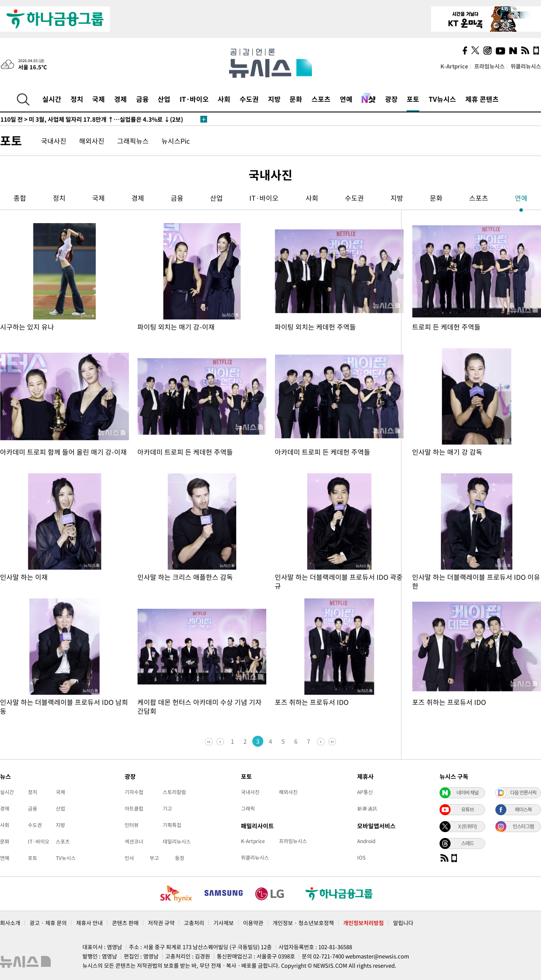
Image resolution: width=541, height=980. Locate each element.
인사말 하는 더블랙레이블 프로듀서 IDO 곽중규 (339, 581)
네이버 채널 (467, 792)
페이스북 (523, 809)
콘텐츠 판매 (125, 923)
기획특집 (172, 825)
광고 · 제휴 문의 (48, 923)
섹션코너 (134, 841)
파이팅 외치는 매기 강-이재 (176, 327)
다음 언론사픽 (523, 792)
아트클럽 (134, 808)
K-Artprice (454, 66)
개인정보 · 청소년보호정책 (303, 923)
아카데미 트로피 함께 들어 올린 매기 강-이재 (63, 452)
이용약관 (253, 923)
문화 (296, 99)
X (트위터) (467, 826)
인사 (129, 858)
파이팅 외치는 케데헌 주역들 (315, 327)
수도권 (249, 99)
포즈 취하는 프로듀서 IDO (312, 702)
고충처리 (194, 923)
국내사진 (54, 141)
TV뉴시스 (442, 99)
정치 (77, 99)
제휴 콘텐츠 (482, 99)
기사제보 (224, 923)
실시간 (52, 99)
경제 (120, 99)
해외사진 (92, 141)
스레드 (467, 843)
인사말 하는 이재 (24, 577)
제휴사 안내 (89, 923)
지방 (274, 99)
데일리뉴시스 (177, 841)
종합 (20, 198)
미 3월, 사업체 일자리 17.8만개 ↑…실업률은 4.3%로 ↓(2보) (92, 119)
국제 (98, 99)
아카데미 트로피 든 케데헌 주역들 (185, 452)
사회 (224, 99)
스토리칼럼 (174, 792)
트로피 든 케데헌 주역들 (446, 327)
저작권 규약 (161, 923)
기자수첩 (134, 792)
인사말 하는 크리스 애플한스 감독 (185, 577)
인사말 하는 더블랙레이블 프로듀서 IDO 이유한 (476, 581)
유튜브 (467, 809)
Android (366, 841)
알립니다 (403, 923)
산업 (164, 99)
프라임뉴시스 (489, 66)
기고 (167, 808)
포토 (413, 99)
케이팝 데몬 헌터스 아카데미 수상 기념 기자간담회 (199, 706)
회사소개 (10, 923)
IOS (361, 857)
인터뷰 (132, 825)
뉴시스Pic (176, 141)
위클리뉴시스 (526, 66)
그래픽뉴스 (133, 141)
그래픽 (248, 808)
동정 (180, 858)
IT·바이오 (194, 99)
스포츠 (321, 99)
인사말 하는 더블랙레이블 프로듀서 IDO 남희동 (64, 706)
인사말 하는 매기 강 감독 (447, 452)
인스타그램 (523, 826)
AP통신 (365, 792)
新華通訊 (367, 808)
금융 (142, 99)
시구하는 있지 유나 (27, 327)
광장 (391, 99)
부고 (154, 858)
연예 (346, 99)
